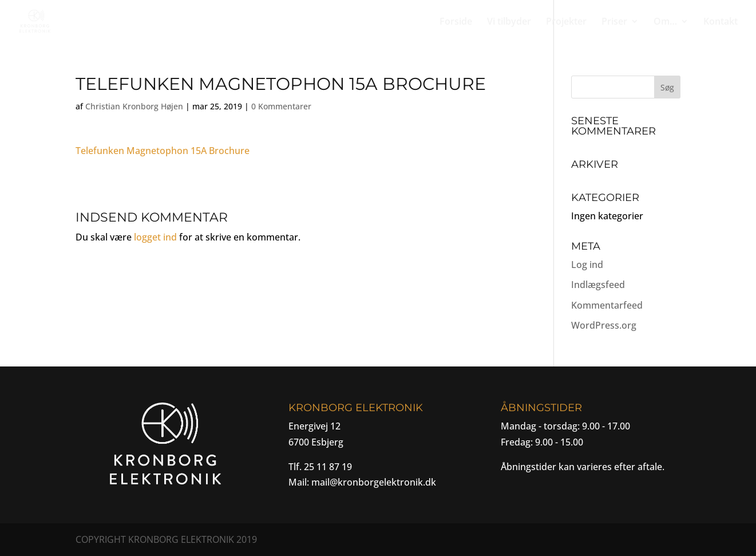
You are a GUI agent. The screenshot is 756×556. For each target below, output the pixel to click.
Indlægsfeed (598, 285)
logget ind (155, 237)
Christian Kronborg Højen (134, 106)
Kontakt (721, 22)
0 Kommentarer (281, 106)
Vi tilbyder (509, 22)
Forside (456, 22)
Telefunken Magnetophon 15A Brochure (163, 151)
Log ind (587, 265)
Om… (665, 22)
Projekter (566, 22)
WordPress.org (604, 325)
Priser (614, 22)
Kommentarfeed (607, 305)
